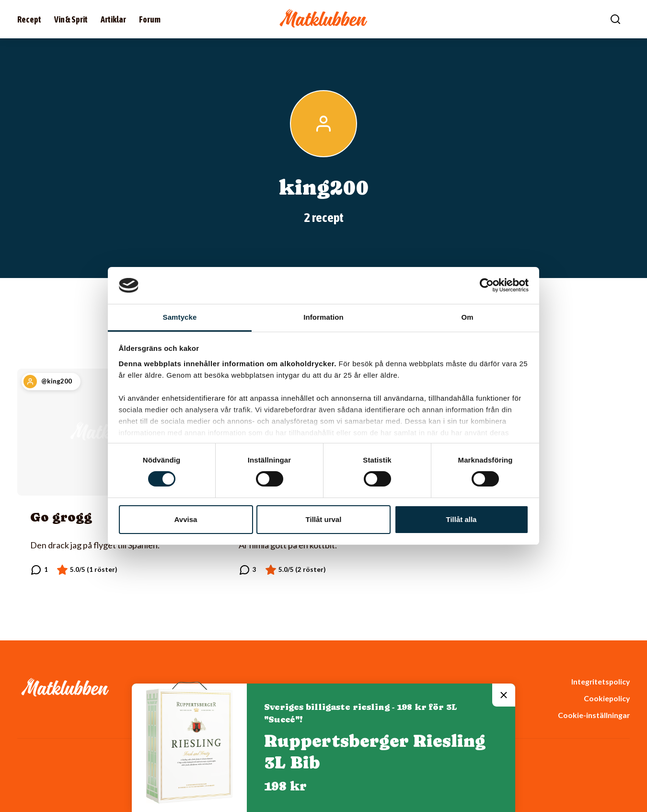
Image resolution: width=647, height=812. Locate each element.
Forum (150, 19)
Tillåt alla (462, 519)
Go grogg (61, 517)
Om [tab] (467, 317)
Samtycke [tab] (180, 317)
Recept (29, 19)
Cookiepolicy (607, 698)
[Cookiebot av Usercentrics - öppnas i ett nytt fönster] (487, 285)
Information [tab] (323, 317)
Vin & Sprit (71, 19)
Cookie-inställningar (594, 715)
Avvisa (186, 519)
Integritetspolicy (601, 681)
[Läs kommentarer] (39, 570)
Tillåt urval (324, 519)
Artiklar (113, 19)
